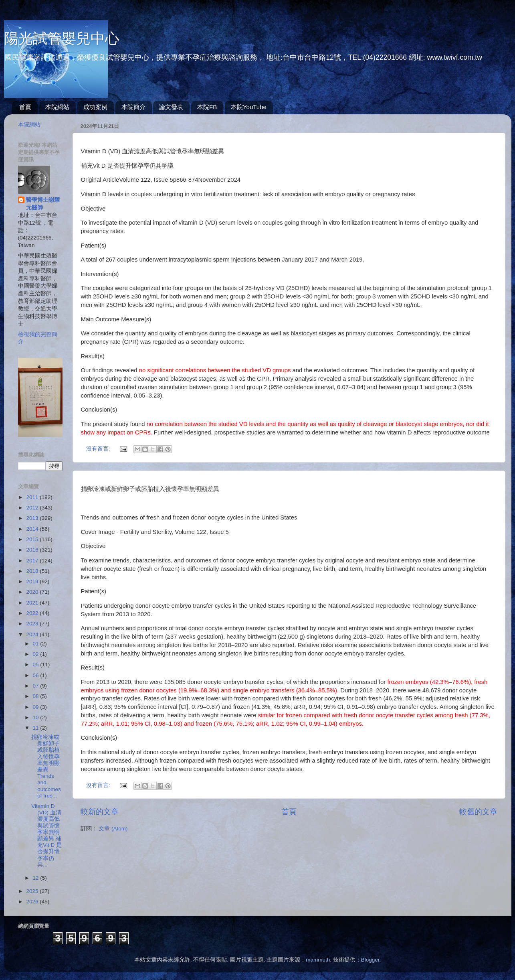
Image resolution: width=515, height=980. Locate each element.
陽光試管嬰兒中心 (62, 38)
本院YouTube (249, 107)
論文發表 (171, 107)
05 (37, 664)
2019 (33, 581)
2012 (33, 508)
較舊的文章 (478, 812)
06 (37, 675)
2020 (33, 592)
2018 (33, 571)
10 (37, 717)
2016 (33, 550)
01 (37, 644)
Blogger (370, 960)
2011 (33, 497)
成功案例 (95, 107)
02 (37, 654)
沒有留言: (99, 449)
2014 (33, 529)
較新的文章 (100, 812)
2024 (33, 634)
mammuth (318, 960)
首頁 (25, 107)
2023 (33, 624)
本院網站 (57, 107)
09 (37, 707)
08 (37, 696)
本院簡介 (133, 107)
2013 (33, 518)
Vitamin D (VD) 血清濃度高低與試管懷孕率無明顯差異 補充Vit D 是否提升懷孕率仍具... (46, 835)
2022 (33, 613)
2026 (33, 902)
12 (37, 878)
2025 (33, 891)
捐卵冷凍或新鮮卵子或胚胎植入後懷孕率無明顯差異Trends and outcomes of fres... (46, 766)
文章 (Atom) (113, 829)
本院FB (207, 107)
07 (37, 686)
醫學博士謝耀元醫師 (43, 204)
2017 (33, 561)
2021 (33, 603)
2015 (33, 539)
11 (37, 728)
